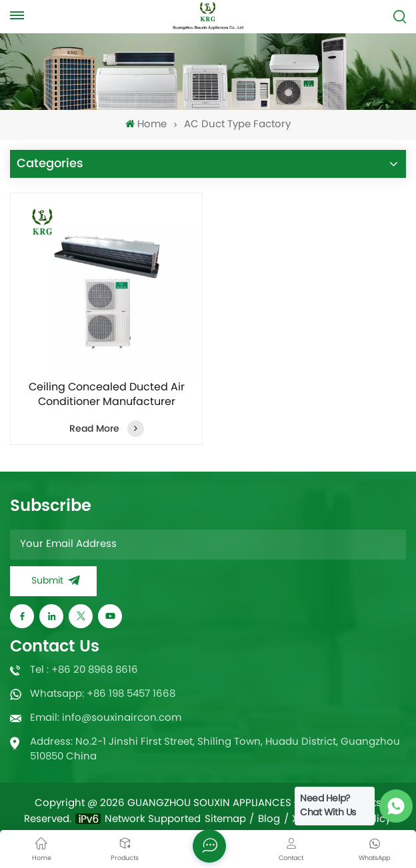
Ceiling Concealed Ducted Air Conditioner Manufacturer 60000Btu (107, 395)
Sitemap (225, 820)
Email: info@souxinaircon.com (106, 718)
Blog (269, 820)
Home (146, 125)
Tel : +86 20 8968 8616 (84, 670)
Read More (107, 429)
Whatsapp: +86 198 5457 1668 (103, 694)
